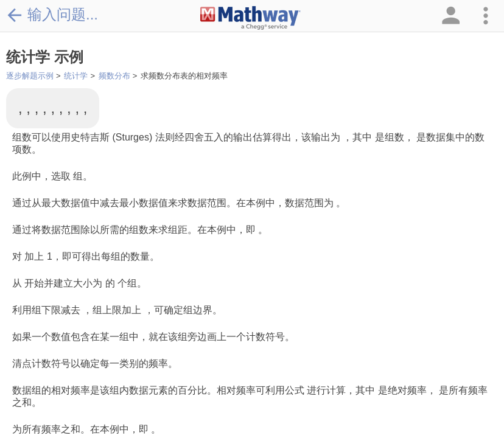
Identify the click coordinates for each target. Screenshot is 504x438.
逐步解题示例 (30, 76)
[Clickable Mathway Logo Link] (250, 18)
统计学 (76, 76)
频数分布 (114, 76)
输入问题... (52, 15)
